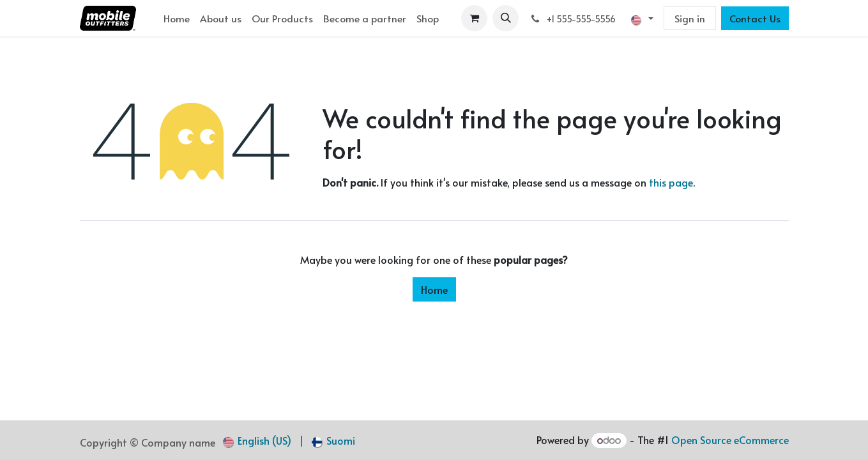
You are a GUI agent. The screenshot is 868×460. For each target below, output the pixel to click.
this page (671, 182)
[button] (506, 18)
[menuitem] (177, 18)
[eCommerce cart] (474, 18)
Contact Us (755, 18)
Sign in (690, 18)
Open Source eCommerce (730, 440)
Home (434, 289)
